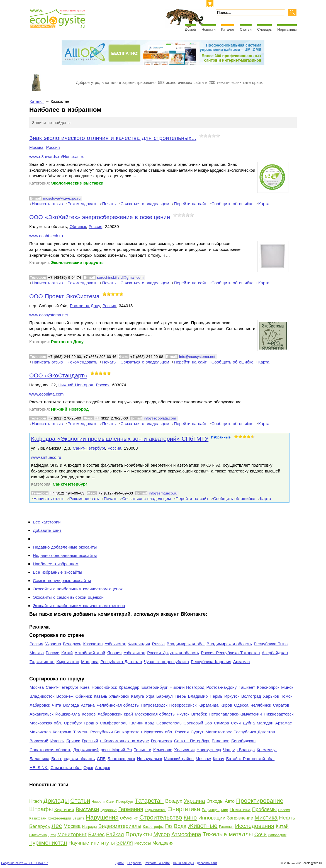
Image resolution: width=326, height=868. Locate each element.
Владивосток (42, 696)
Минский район (179, 759)
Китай (67, 653)
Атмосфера (186, 834)
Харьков (271, 696)
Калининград (142, 723)
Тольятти (143, 750)
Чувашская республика (166, 662)
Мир (224, 810)
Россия (53, 147)
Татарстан (149, 801)
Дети (52, 835)
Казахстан (93, 644)
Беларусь (72, 644)
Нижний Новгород (76, 385)
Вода (180, 826)
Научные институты (92, 843)
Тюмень (81, 732)
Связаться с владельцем (145, 204)
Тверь (180, 696)
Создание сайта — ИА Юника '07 (25, 863)
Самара (222, 723)
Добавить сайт (47, 530)
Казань (101, 696)
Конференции (59, 818)
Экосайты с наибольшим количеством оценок (78, 589)
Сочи (236, 723)
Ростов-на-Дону (85, 306)
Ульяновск (119, 696)
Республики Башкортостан (116, 732)
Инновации (212, 818)
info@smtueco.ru (163, 493)
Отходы (215, 801)
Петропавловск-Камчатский (235, 714)
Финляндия (139, 644)
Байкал (115, 834)
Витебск (199, 714)
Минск (287, 687)
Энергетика (184, 809)
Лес (57, 826)
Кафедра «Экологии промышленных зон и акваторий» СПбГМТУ (120, 439)
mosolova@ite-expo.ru (62, 198)
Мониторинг (72, 834)
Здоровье (109, 810)
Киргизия (64, 810)
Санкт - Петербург (192, 741)
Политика (240, 810)
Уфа (150, 696)
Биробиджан (243, 741)
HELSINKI (39, 768)
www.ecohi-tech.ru (46, 236)
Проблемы (264, 809)
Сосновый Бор (198, 723)
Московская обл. (46, 723)
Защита (78, 818)
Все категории (47, 522)
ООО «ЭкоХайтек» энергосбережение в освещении (100, 217)
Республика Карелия (211, 662)
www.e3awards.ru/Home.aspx (57, 157)
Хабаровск (40, 705)
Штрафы (41, 809)
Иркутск (232, 696)
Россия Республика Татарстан (230, 653)
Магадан (265, 723)
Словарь (264, 29)
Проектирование (260, 801)
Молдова (90, 662)
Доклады (56, 801)
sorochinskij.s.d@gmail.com (120, 277)
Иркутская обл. (158, 732)
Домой (191, 29)
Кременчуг (267, 750)
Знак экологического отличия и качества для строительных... (113, 138)
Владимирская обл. (186, 644)
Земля (124, 843)
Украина (53, 644)
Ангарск (103, 768)
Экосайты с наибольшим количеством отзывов (79, 606)
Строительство (161, 817)
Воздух (174, 801)
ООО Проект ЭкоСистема (64, 296)
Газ (169, 826)
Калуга (138, 696)
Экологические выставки (77, 183)
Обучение (129, 818)
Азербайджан (275, 653)
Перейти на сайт (190, 204)
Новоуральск (150, 759)
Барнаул (165, 696)
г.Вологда (246, 750)
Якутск (183, 714)
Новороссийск (183, 705)
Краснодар (129, 687)
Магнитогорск (218, 732)
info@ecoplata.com (160, 418)
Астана (88, 705)
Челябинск (261, 705)
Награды (90, 827)
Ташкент (247, 687)
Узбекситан (134, 653)
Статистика (38, 835)
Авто (230, 801)
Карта (264, 204)
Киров (226, 705)
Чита (56, 705)
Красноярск (268, 687)
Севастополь (169, 723)
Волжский (39, 741)
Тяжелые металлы (228, 834)
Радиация (211, 810)
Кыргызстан (68, 662)
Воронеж (65, 696)
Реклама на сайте (157, 863)
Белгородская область (73, 759)
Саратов (281, 705)
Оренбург (73, 723)
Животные (203, 826)
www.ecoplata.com (46, 394)
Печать (109, 204)
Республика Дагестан (121, 662)
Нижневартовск (279, 714)
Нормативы (287, 29)
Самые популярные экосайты (62, 580)
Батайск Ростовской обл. (250, 759)
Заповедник (277, 835)
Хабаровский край (115, 714)
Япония (114, 653)
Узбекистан (115, 644)
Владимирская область (229, 644)
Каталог (228, 29)
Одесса (241, 705)
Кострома (62, 732)
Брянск (73, 741)
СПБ (101, 759)
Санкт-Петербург (89, 448)
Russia (158, 644)
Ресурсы (143, 843)
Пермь (216, 696)
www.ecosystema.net (49, 315)
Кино (190, 817)
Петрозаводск (154, 705)
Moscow (203, 759)
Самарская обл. (66, 768)
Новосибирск (104, 687)
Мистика (266, 817)
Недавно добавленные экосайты (65, 547)
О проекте (134, 863)
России (53, 653)
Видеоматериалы (120, 826)
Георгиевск (162, 741)
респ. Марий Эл (116, 750)
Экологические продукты (77, 262)
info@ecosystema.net (197, 357)
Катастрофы (153, 827)
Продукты (139, 834)
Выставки (87, 809)
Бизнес (96, 835)
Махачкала (40, 732)
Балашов (221, 741)
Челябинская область (118, 705)
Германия (131, 809)
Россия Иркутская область (173, 653)
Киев (85, 687)
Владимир (198, 696)
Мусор (161, 834)
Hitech (36, 801)
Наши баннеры (183, 863)
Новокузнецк (209, 750)
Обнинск (78, 226)
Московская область (155, 714)
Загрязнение (240, 818)
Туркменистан (48, 842)
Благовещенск (121, 759)
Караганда (208, 705)
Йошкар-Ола (67, 714)
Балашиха (39, 759)
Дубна (249, 723)
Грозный (90, 741)
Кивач (219, 759)
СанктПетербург (120, 802)
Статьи (246, 29)
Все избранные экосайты (58, 572)
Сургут (197, 732)
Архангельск (41, 714)
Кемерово (163, 750)
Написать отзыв (47, 204)
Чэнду (229, 750)
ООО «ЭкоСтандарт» (58, 375)
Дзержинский (86, 750)
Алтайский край (90, 653)
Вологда (71, 705)
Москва (36, 147)
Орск (88, 768)
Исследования (255, 826)
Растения (226, 827)
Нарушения (102, 817)
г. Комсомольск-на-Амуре (125, 741)
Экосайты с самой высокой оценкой (68, 597)
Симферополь (114, 723)
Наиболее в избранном (56, 564)
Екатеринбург (154, 687)
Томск (287, 696)
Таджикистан (42, 662)
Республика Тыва (271, 644)
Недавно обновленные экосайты (65, 555)
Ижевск (57, 741)
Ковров (89, 714)
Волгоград (251, 696)
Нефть (287, 818)
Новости (208, 29)
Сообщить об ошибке (233, 204)
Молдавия (163, 843)
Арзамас (241, 662)
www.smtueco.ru (46, 457)
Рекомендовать (82, 204)
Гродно (91, 723)
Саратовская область (50, 750)
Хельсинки (184, 750)
